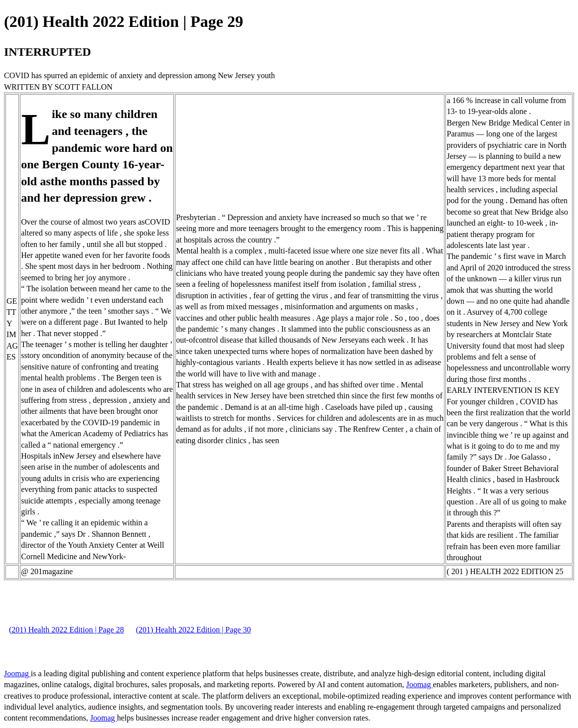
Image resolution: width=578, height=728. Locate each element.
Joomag (17, 673)
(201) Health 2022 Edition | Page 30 (194, 630)
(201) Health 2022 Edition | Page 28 (67, 630)
